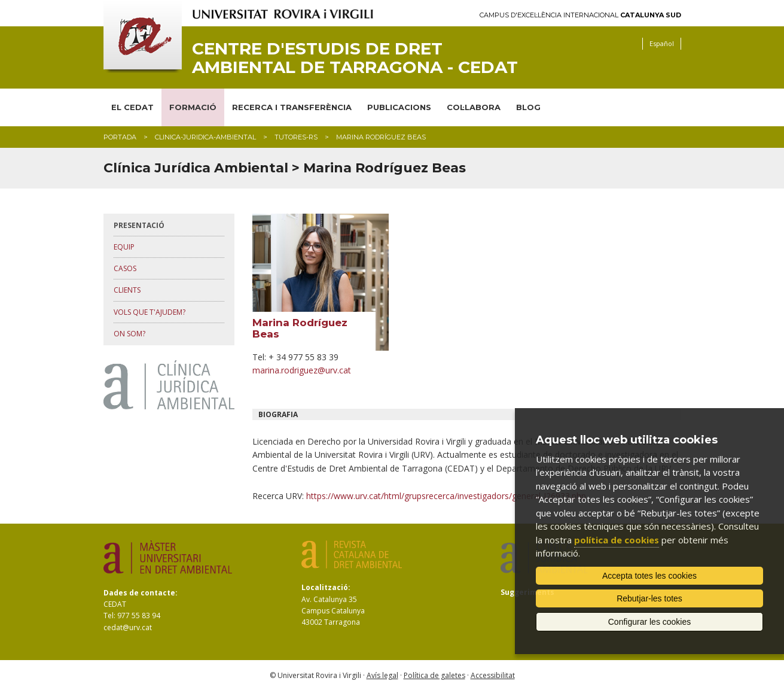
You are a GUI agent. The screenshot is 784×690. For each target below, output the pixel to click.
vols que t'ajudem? (150, 312)
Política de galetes (434, 675)
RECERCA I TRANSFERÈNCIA (292, 107)
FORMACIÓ (193, 107)
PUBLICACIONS (399, 107)
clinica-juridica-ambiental (205, 137)
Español (662, 43)
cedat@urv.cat (128, 627)
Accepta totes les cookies (649, 576)
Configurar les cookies (650, 622)
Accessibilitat (493, 675)
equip (124, 247)
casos (125, 268)
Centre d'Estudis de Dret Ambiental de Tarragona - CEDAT (355, 58)
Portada (120, 137)
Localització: (326, 587)
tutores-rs (296, 137)
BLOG (528, 107)
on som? (129, 334)
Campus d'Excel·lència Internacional (580, 15)
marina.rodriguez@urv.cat (302, 370)
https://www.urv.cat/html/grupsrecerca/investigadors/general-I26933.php (446, 496)
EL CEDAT (132, 107)
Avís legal (382, 675)
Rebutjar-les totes (649, 598)
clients (127, 290)
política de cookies (617, 540)
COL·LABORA (474, 107)
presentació (139, 225)
